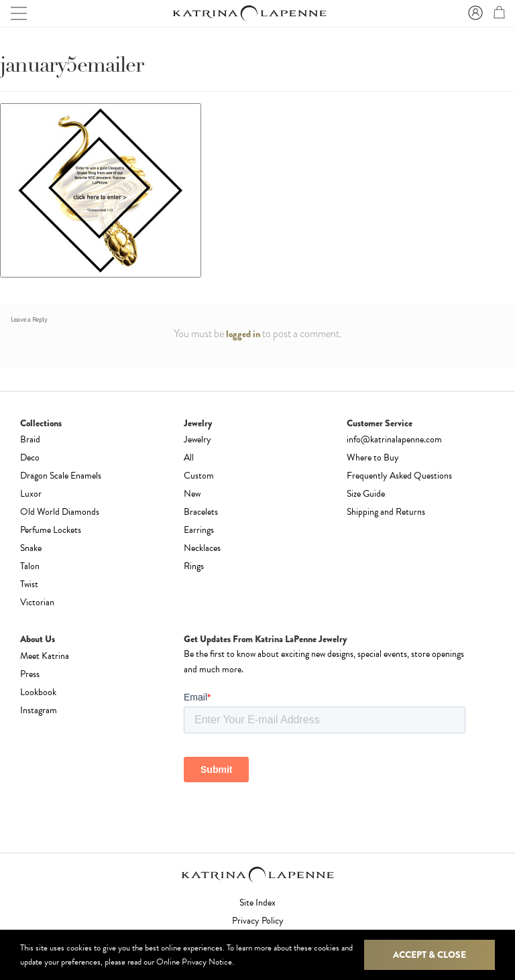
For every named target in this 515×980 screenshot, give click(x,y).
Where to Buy (373, 457)
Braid (30, 439)
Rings (194, 566)
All (189, 457)
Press (30, 674)
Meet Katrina (45, 656)
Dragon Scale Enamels (61, 476)
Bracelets (201, 512)
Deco (30, 457)
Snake (31, 548)
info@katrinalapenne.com (394, 439)
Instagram (39, 710)
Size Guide (366, 494)
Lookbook (38, 692)
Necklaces (202, 548)
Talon (30, 566)
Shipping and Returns (386, 512)
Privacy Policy (258, 921)
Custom (199, 476)
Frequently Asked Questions (399, 476)
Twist (29, 584)
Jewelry (197, 439)
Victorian (37, 602)
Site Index (257, 903)
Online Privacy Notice (194, 962)
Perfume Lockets (51, 530)
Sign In (473, 13)
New (192, 494)
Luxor (31, 494)
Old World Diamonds (60, 512)
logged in (243, 334)
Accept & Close (430, 955)
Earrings (199, 530)
